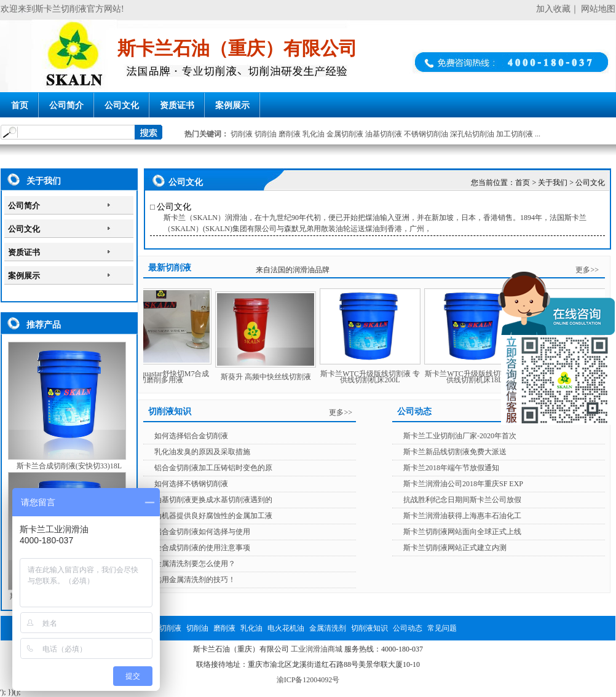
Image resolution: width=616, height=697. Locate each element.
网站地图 (598, 9)
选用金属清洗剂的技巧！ (195, 580)
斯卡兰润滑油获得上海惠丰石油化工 (462, 516)
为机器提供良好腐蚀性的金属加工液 (213, 516)
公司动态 (408, 628)
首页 (20, 105)
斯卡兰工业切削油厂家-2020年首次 (460, 436)
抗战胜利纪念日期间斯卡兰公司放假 (462, 500)
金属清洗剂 (328, 628)
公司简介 (66, 105)
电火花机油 (286, 628)
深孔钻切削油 (472, 134)
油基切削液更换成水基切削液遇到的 (213, 500)
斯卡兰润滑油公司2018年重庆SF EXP (463, 484)
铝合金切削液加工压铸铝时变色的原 (213, 468)
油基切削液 (384, 134)
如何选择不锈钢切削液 (191, 484)
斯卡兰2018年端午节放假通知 (451, 468)
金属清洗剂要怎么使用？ (195, 564)
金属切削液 (345, 134)
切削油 (266, 134)
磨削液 (290, 134)
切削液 (242, 134)
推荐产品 (44, 325)
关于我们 (44, 181)
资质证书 (177, 105)
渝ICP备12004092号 (308, 680)
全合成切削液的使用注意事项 (202, 548)
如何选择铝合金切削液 (191, 436)
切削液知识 (369, 628)
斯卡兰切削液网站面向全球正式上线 (462, 532)
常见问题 (442, 628)
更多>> (587, 270)
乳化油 (314, 134)
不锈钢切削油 (426, 134)
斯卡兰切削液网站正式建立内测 (455, 548)
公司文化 (122, 105)
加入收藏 (553, 9)
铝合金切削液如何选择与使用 (202, 532)
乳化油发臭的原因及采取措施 (202, 452)
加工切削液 (515, 134)
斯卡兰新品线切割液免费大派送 (455, 452)
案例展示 (232, 105)
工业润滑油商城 (317, 649)
